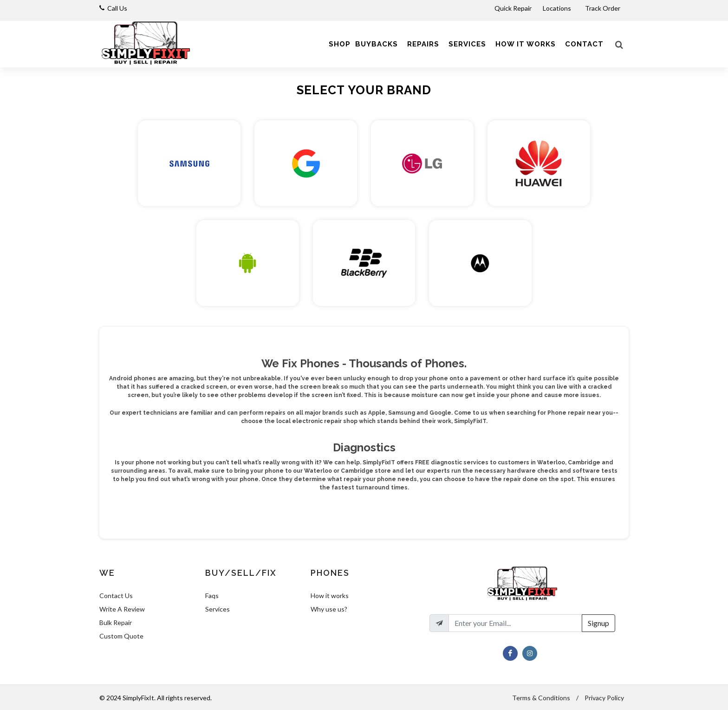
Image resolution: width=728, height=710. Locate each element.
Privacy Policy (604, 698)
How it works (330, 596)
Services (218, 609)
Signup (598, 623)
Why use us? (329, 609)
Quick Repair (513, 8)
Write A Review (122, 609)
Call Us (117, 8)
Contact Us (116, 596)
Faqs (212, 596)
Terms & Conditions (541, 698)
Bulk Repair (116, 622)
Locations (558, 8)
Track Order (603, 8)
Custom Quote (121, 636)
